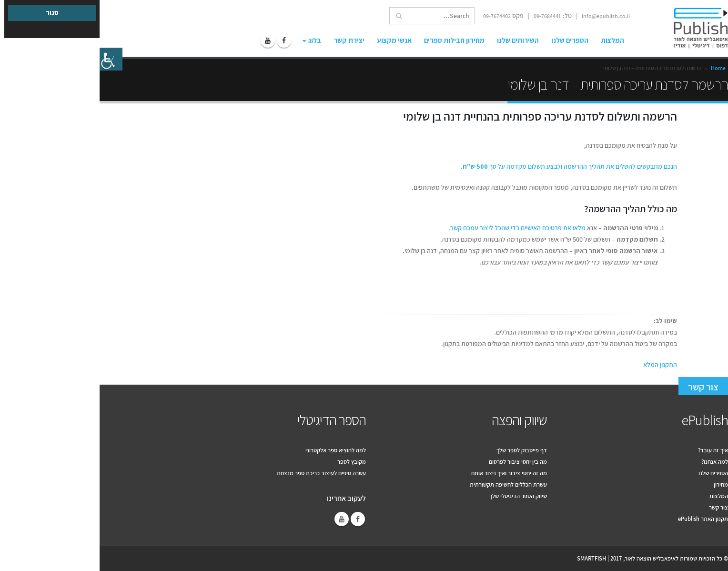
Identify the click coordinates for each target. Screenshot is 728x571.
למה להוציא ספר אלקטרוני (236, 450)
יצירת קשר (249, 40)
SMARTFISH (492, 558)
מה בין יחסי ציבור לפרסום (418, 462)
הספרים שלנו (470, 40)
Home (619, 68)
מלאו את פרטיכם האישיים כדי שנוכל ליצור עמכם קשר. (417, 228)
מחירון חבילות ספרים (355, 40)
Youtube (242, 519)
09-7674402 (397, 16)
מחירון (621, 484)
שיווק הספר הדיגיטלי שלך (419, 496)
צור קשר (604, 387)
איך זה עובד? (613, 450)
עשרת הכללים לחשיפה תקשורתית (409, 484)
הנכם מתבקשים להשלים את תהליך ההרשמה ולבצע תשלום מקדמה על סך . (469, 166)
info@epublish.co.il (506, 16)
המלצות (513, 40)
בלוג (215, 40)
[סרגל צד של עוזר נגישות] (11, 59)
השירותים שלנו (418, 40)
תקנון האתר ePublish (603, 519)
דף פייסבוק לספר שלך (422, 450)
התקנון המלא (561, 365)
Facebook (258, 519)
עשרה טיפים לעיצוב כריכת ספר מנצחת (222, 473)
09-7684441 (448, 16)
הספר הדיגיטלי (232, 420)
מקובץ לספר (252, 462)
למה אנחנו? (615, 462)
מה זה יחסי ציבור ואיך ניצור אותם (409, 473)
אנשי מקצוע (295, 40)
